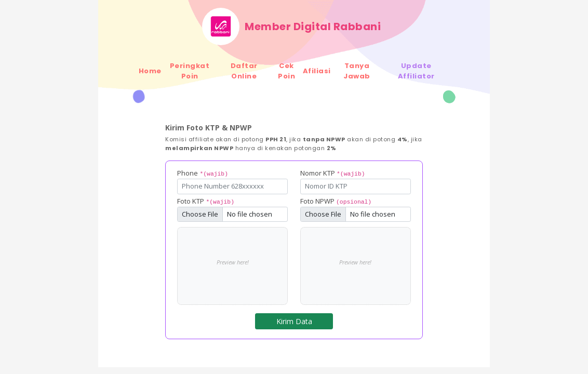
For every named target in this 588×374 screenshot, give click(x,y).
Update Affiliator (416, 71)
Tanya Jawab (357, 71)
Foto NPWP (336, 201)
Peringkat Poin (190, 71)
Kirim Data (294, 321)
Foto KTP (206, 201)
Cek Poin (286, 71)
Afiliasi (317, 71)
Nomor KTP (333, 173)
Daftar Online (244, 71)
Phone (203, 173)
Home (150, 71)
